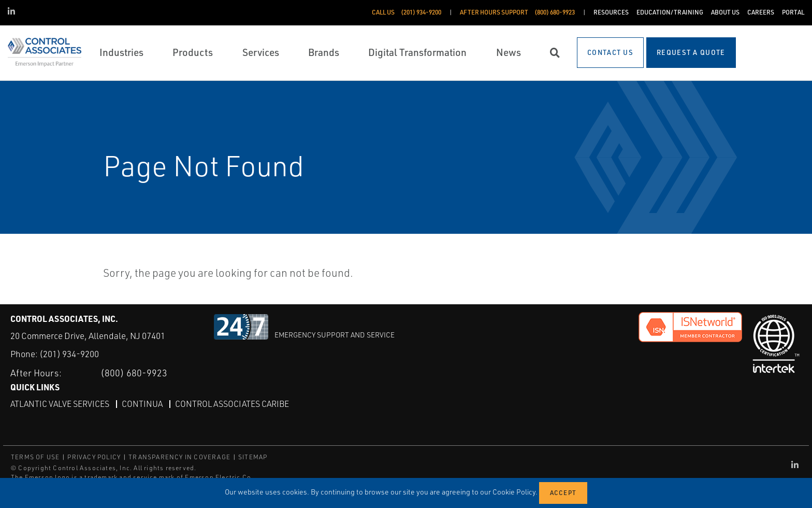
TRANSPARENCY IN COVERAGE (179, 457)
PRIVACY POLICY (94, 457)
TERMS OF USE (35, 457)
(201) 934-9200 (69, 354)
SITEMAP (253, 457)
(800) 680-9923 (134, 373)
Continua (142, 404)
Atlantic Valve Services (60, 404)
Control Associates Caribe (232, 404)
